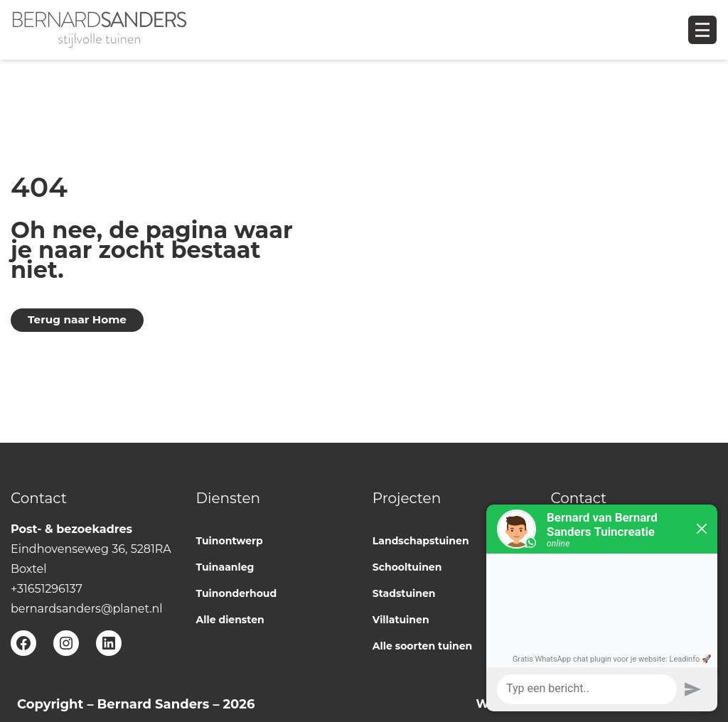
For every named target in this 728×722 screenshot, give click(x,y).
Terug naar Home (77, 319)
